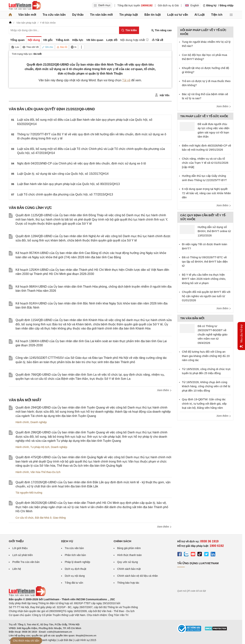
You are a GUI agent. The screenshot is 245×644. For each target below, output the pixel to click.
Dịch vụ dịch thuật (76, 569)
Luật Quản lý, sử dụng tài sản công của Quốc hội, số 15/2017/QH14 (63, 174)
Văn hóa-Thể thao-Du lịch (45, 472)
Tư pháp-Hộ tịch (40, 447)
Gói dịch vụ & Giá (168, 5)
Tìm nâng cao (161, 30)
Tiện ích (217, 15)
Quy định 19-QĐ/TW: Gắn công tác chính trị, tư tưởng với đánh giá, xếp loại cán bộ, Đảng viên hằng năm (204, 403)
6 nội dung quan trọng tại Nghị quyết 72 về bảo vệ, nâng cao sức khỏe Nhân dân (206, 193)
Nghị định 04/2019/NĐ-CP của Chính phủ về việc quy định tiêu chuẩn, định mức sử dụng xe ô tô (82, 163)
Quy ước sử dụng (128, 562)
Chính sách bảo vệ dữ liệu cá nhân (137, 576)
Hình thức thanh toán (129, 555)
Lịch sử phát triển (23, 555)
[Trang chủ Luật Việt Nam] (25, 5)
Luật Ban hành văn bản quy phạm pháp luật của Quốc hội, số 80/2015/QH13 (69, 184)
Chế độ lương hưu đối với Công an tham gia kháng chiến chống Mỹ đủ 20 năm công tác (206, 356)
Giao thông (59, 518)
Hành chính (22, 422)
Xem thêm (164, 390)
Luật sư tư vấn (178, 15)
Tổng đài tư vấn (74, 583)
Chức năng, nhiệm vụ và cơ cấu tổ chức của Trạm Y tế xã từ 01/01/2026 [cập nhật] (205, 163)
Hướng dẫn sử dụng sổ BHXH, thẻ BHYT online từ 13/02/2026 (214, 231)
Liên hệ (17, 569)
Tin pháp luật (128, 15)
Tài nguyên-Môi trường (29, 493)
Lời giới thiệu (20, 548)
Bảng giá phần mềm (129, 548)
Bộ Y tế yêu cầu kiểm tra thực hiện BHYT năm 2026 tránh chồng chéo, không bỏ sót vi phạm (204, 279)
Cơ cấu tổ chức (25, 518)
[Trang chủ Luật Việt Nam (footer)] (27, 595)
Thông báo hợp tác (128, 583)
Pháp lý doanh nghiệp (77, 562)
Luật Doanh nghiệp (45, 640)
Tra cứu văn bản (54, 15)
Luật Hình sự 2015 (85, 640)
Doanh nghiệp (38, 422)
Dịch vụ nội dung (75, 576)
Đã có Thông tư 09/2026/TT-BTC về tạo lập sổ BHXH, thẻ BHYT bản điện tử (205, 261)
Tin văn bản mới (101, 15)
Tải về (126, 80)
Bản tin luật (152, 15)
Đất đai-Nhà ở (43, 518)
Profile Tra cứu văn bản (26, 562)
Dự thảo (78, 15)
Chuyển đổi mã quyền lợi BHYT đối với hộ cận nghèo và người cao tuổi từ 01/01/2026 (206, 296)
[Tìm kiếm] (129, 30)
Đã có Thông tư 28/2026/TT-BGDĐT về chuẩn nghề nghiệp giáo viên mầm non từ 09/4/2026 (213, 334)
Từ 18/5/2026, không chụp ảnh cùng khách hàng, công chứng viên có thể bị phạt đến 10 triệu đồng (206, 386)
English (192, 5)
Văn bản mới (27, 15)
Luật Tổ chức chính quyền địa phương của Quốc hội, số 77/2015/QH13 (65, 194)
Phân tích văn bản (75, 555)
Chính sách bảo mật (129, 569)
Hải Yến (162, 95)
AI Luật (200, 15)
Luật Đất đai (65, 640)
